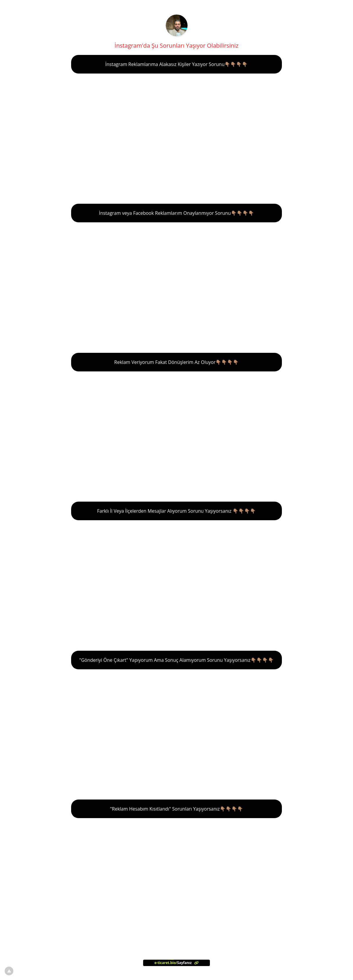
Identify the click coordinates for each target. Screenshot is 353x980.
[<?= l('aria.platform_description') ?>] (176, 963)
